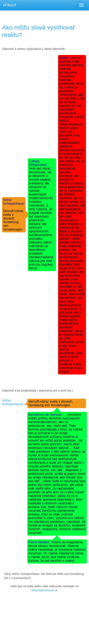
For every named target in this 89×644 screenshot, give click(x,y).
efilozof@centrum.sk (44, 590)
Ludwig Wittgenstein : (39, 163)
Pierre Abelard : (40, 542)
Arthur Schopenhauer (13, 402)
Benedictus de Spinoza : (46, 415)
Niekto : (65, 58)
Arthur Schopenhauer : (14, 204)
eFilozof (10, 5)
